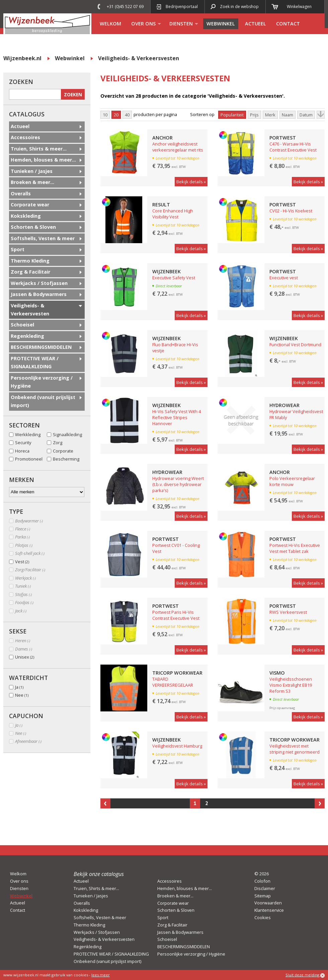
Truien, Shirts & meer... (39, 149)
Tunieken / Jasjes (32, 171)
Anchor (162, 138)
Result (161, 205)
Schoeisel (22, 325)
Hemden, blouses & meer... (43, 160)
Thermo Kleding (30, 261)
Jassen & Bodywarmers (39, 294)
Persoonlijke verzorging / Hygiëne (42, 382)
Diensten (181, 24)
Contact (288, 24)
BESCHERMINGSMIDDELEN (41, 347)
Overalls (21, 193)
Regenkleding (27, 336)
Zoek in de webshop (239, 7)
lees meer (101, 975)
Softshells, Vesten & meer (43, 238)
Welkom (110, 24)
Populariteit (232, 115)
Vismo (277, 673)
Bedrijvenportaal (182, 7)
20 (116, 115)
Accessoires (25, 137)
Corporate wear (30, 205)
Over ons (143, 24)
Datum (306, 115)
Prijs (254, 115)
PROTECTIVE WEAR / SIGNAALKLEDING (35, 362)
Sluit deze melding (305, 975)
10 (105, 115)
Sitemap (263, 896)
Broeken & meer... (32, 182)
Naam (288, 115)
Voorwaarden (268, 903)
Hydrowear (284, 405)
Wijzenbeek (167, 271)
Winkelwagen (299, 7)
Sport (18, 249)
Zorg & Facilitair (30, 272)
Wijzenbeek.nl (22, 58)
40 (127, 115)
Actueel (256, 24)
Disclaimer (265, 888)
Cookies (263, 917)
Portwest (283, 138)
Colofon (262, 881)
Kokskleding (26, 216)
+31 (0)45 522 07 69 (125, 7)
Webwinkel (221, 24)
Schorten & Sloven (33, 227)
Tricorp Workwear (177, 673)
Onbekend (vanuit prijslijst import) (43, 401)
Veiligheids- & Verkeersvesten (139, 58)
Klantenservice (269, 910)
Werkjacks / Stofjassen (39, 283)
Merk (270, 115)
